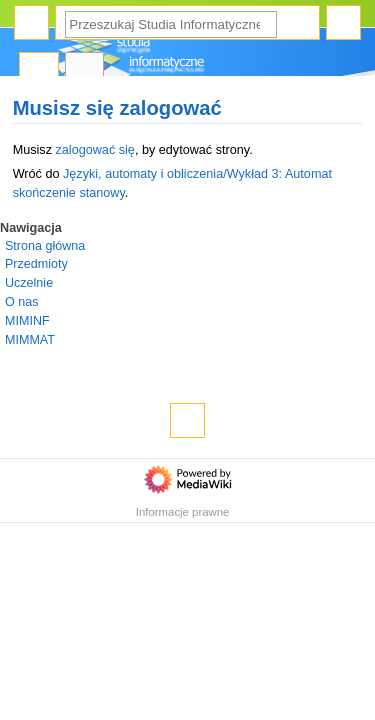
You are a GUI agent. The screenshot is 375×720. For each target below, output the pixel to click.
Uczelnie (29, 283)
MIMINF (27, 321)
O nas (21, 302)
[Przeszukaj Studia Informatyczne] (171, 24)
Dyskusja (85, 70)
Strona (39, 70)
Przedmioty (36, 264)
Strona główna (45, 246)
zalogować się (94, 150)
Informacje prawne (183, 512)
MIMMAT (30, 340)
